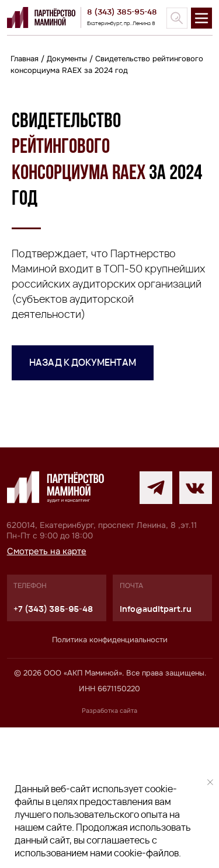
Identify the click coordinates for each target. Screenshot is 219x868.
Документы (67, 59)
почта (131, 727)
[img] (177, 18)
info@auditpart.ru (156, 749)
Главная (25, 59)
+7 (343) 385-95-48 (53, 749)
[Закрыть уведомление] (210, 782)
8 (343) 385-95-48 (122, 12)
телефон (30, 727)
